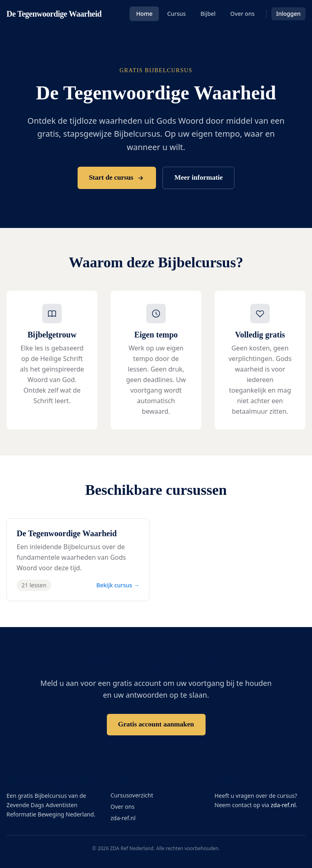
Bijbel (208, 14)
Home (144, 14)
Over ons (243, 14)
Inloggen (288, 14)
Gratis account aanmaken (156, 724)
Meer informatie (198, 177)
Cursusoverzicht (132, 795)
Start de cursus (117, 178)
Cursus (176, 14)
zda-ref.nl (123, 818)
